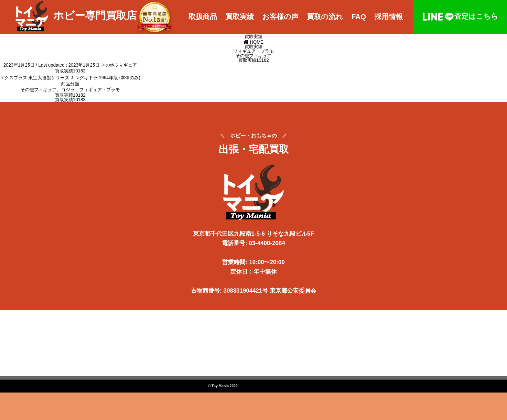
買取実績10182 (70, 95)
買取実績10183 (70, 100)
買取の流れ (325, 17)
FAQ (359, 17)
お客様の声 (280, 17)
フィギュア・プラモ (100, 90)
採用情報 (389, 17)
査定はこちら (460, 16)
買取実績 (240, 17)
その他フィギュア (119, 65)
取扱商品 (203, 17)
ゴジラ (68, 90)
